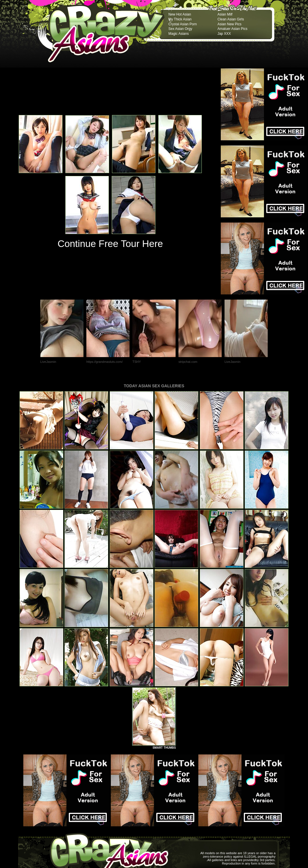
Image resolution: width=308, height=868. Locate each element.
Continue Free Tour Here (110, 244)
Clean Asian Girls (231, 19)
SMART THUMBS (164, 748)
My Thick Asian (180, 19)
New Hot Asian (180, 14)
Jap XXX (224, 34)
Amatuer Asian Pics (232, 29)
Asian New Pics (229, 24)
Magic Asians (179, 34)
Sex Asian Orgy (180, 29)
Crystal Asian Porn (183, 24)
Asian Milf (225, 14)
